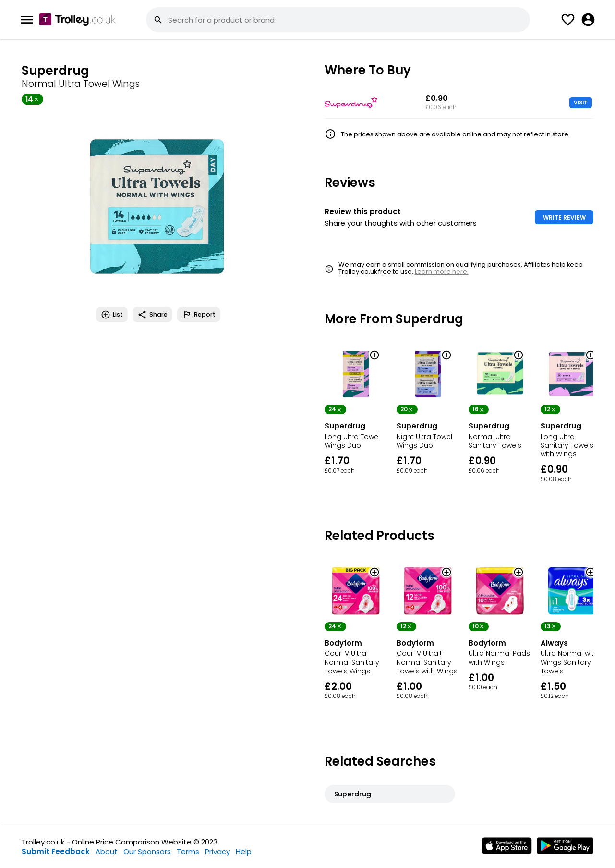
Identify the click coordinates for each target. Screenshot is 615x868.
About (107, 851)
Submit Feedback (56, 851)
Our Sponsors (147, 851)
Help (244, 851)
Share (152, 315)
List (112, 315)
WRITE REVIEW (564, 217)
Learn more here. (442, 272)
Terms (188, 851)
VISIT (581, 102)
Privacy (217, 851)
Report (199, 315)
